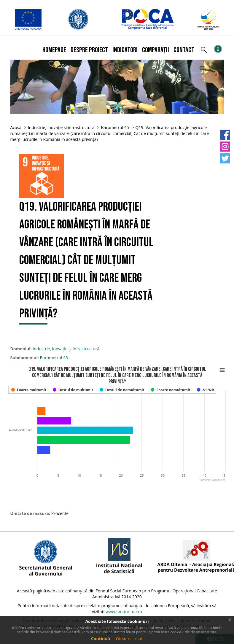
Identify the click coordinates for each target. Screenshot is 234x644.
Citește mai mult (129, 639)
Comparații (156, 50)
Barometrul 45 (115, 127)
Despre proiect (89, 50)
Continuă (101, 639)
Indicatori (125, 50)
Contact (184, 50)
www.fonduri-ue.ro (124, 612)
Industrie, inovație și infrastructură (61, 127)
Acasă (16, 127)
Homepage (54, 50)
